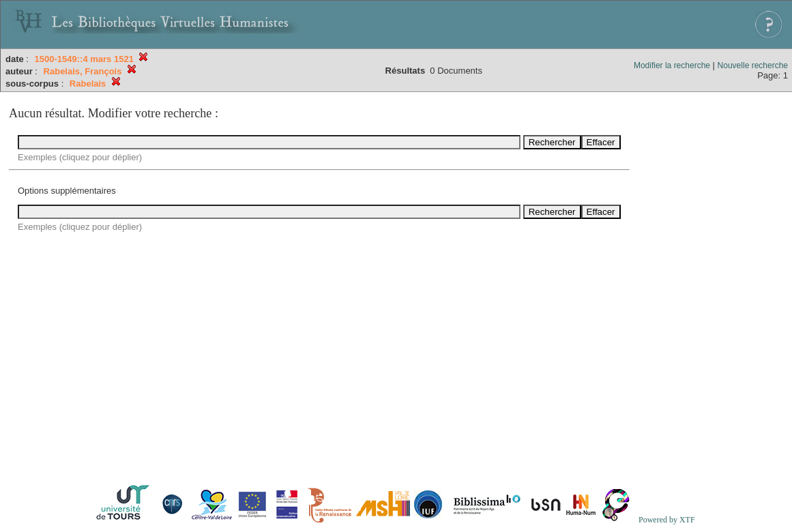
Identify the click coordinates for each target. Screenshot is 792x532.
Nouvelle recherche (753, 65)
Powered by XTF (667, 520)
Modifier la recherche (672, 65)
